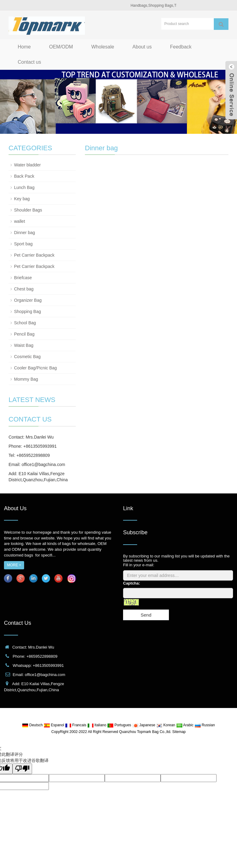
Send (146, 615)
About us (142, 47)
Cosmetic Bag (27, 357)
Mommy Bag (26, 379)
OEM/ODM (61, 47)
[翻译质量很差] (22, 769)
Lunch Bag (24, 187)
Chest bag (24, 289)
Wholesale (103, 47)
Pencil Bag (24, 334)
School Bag (25, 323)
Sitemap (179, 732)
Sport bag (23, 244)
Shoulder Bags (28, 210)
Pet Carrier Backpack (34, 255)
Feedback (181, 47)
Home (24, 47)
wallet (20, 221)
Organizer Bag (28, 300)
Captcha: (132, 583)
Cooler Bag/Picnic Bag (35, 368)
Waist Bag (24, 345)
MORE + (14, 565)
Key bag (22, 199)
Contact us (29, 62)
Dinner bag (25, 233)
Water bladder (27, 165)
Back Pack (24, 176)
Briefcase (23, 278)
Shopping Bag (27, 311)
